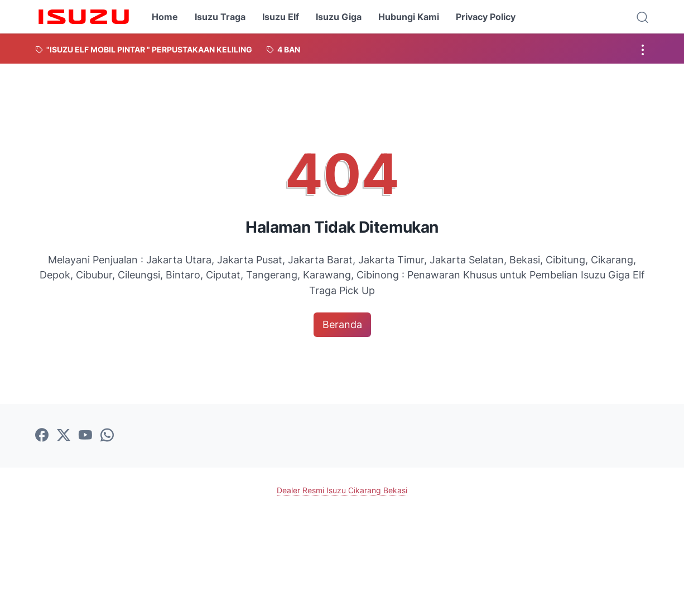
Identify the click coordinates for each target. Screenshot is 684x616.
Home (165, 17)
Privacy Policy (486, 17)
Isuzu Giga (339, 17)
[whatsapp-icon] (107, 436)
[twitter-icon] (64, 436)
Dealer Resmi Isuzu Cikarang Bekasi (342, 490)
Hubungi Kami (409, 17)
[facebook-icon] (42, 436)
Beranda (342, 324)
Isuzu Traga (220, 17)
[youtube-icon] (85, 436)
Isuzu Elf (281, 17)
